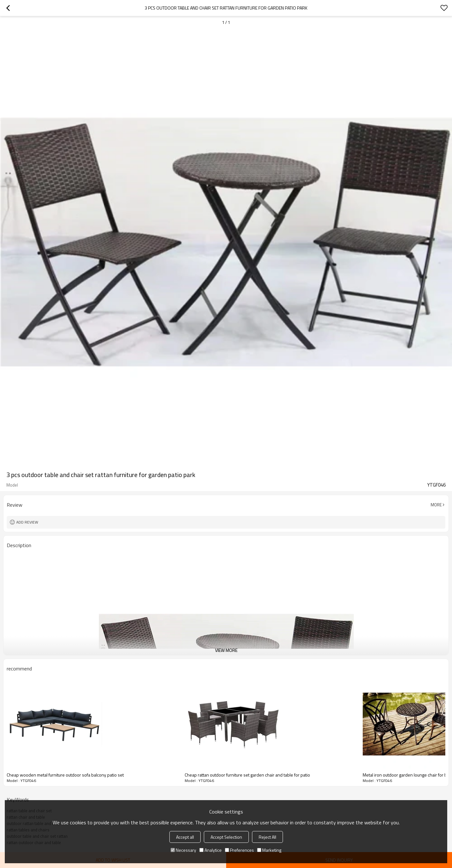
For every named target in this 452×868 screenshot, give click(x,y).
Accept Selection (226, 837)
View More (226, 650)
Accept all (185, 837)
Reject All (267, 837)
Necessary (183, 850)
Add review (27, 522)
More (436, 505)
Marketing (269, 850)
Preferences (239, 850)
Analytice (211, 850)
